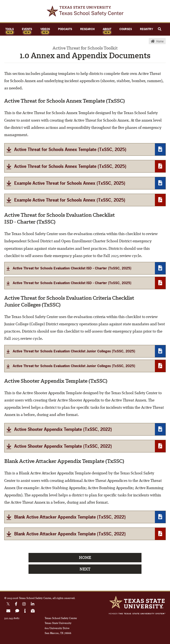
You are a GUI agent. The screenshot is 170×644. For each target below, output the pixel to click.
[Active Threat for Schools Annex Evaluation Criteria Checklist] (85, 351)
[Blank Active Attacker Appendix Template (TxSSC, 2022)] (85, 534)
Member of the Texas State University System (137, 614)
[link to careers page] (33, 611)
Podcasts (65, 29)
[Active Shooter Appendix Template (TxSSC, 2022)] (85, 446)
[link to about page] (25, 611)
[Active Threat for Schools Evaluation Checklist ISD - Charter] (85, 268)
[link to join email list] (8, 611)
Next (85, 569)
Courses (126, 29)
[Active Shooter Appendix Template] (85, 429)
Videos (45, 29)
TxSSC (85, 11)
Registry (146, 29)
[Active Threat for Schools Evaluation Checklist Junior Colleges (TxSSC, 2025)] (85, 366)
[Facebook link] (16, 605)
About (107, 29)
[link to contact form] (17, 611)
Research (87, 29)
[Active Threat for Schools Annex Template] (85, 149)
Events (27, 29)
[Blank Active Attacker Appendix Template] (85, 517)
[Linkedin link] (33, 605)
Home (85, 558)
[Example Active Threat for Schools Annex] (85, 183)
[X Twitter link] (8, 605)
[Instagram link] (24, 605)
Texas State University (137, 602)
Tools (10, 29)
